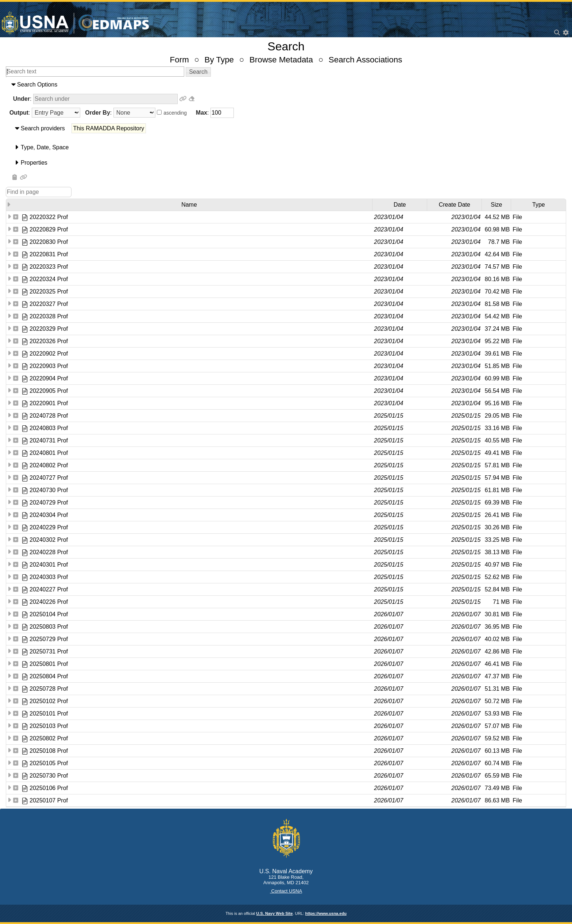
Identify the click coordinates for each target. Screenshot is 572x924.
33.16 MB (497, 428)
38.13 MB (497, 552)
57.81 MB (497, 465)
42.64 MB (497, 254)
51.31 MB (497, 689)
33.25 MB (497, 540)
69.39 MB (497, 503)
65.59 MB (497, 776)
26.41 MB (497, 515)
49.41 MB (497, 453)
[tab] (286, 85)
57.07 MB (497, 726)
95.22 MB (497, 341)
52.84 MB (497, 589)
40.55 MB (497, 440)
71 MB (501, 602)
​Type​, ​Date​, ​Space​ (45, 147)
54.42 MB (497, 316)
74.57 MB (497, 267)
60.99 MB (497, 378)
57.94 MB (497, 478)
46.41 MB (497, 664)
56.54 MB (497, 391)
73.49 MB (497, 788)
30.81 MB (497, 614)
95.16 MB (497, 403)
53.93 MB (497, 714)
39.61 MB (497, 354)
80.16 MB (497, 279)
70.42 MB (497, 292)
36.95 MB (497, 627)
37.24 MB (497, 329)
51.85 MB (497, 366)
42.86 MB (497, 651)
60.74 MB (497, 763)
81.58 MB (497, 304)
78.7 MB (499, 242)
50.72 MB (497, 701)
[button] (198, 72)
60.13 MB (497, 751)
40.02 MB (497, 639)
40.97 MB (497, 565)
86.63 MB (497, 800)
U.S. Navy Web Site (274, 913)
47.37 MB (497, 676)
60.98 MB (497, 229)
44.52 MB (497, 217)
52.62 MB (497, 577)
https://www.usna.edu (326, 913)
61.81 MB (497, 490)
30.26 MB (497, 527)
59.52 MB (497, 738)
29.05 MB (497, 416)
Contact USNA (286, 891)
